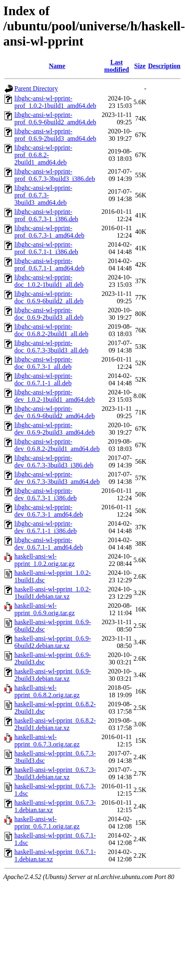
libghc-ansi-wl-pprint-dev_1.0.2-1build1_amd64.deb (55, 396)
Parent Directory (36, 88)
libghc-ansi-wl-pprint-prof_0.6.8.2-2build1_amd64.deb (43, 155)
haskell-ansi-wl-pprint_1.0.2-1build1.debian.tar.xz (53, 593)
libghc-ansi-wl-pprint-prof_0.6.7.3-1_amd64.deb (49, 232)
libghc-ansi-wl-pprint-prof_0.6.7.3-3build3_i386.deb (55, 175)
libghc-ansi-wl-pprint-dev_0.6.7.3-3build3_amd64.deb (57, 478)
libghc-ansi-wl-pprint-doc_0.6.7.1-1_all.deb (43, 379)
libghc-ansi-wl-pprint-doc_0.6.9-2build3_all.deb (49, 314)
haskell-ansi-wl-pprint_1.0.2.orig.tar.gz (45, 560)
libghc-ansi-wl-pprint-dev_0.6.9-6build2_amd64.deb (55, 412)
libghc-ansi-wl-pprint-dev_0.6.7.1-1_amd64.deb (49, 544)
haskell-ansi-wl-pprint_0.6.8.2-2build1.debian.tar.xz (55, 724)
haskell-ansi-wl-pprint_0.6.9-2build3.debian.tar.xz (53, 675)
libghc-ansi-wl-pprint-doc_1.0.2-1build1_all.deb (49, 281)
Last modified (116, 66)
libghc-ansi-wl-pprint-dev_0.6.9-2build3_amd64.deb (55, 429)
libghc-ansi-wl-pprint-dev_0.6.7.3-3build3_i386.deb (54, 461)
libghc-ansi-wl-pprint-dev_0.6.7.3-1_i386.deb (46, 494)
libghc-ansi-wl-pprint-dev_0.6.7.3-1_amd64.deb (49, 511)
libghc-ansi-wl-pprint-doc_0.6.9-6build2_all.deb (49, 297)
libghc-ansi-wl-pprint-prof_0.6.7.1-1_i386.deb (46, 248)
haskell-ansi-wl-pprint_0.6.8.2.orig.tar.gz (47, 691)
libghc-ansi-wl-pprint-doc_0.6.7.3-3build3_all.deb (51, 347)
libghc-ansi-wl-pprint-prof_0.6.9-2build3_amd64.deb (55, 135)
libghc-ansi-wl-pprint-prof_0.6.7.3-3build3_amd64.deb (43, 195)
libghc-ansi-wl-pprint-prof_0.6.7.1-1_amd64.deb (49, 264)
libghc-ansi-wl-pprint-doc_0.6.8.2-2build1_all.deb (51, 330)
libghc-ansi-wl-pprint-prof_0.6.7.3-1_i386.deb (46, 215)
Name (57, 66)
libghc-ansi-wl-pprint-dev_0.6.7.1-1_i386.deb (46, 527)
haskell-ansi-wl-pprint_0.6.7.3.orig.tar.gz (47, 741)
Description (164, 66)
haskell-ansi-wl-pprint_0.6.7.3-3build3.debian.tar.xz (55, 773)
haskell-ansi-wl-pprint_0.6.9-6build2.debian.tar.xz (53, 642)
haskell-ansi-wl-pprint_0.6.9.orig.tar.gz (45, 609)
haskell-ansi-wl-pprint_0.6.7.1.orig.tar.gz (47, 823)
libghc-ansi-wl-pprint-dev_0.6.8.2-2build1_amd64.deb (57, 445)
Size (140, 66)
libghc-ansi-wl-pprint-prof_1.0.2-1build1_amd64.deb (55, 102)
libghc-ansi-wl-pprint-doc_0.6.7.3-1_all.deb (43, 363)
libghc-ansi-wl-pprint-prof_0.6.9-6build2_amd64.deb (55, 118)
